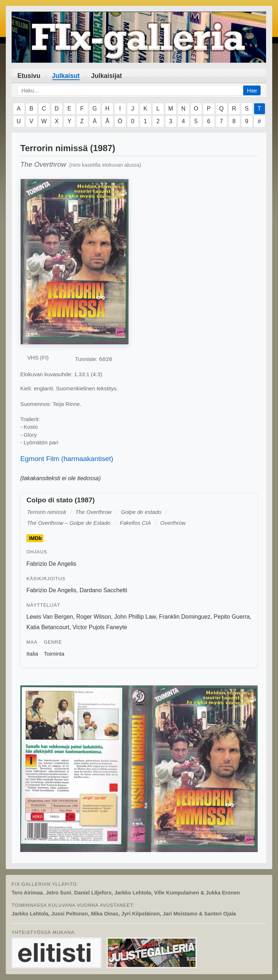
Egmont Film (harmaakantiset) (67, 459)
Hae (252, 90)
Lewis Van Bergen (50, 617)
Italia (32, 654)
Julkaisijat (107, 76)
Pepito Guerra (232, 617)
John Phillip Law (135, 617)
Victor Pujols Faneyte (100, 627)
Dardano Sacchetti (104, 590)
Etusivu (29, 76)
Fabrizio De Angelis (51, 564)
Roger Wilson (94, 617)
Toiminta (54, 654)
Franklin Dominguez (185, 617)
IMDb (35, 538)
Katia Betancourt (48, 627)
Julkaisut (66, 76)
